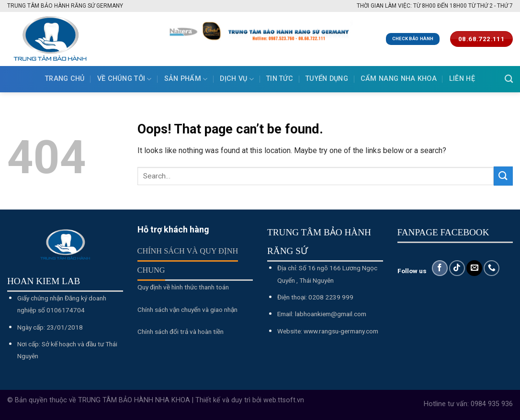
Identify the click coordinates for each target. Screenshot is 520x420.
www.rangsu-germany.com (341, 331)
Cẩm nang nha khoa (399, 79)
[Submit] (503, 176)
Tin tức (280, 79)
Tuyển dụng (327, 79)
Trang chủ (65, 79)
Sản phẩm (186, 79)
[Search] (509, 79)
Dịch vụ (237, 79)
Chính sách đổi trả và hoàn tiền (181, 332)
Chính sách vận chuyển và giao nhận (187, 309)
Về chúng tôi (124, 79)
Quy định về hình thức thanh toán (183, 287)
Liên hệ (462, 79)
